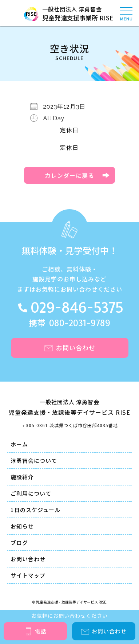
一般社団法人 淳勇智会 (69, 14)
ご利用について (31, 493)
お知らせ (22, 526)
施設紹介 (22, 477)
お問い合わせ (28, 559)
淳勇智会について (34, 460)
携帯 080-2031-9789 (70, 323)
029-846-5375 (77, 309)
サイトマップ (28, 575)
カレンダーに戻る (69, 175)
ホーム (19, 444)
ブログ (19, 542)
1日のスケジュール (35, 510)
